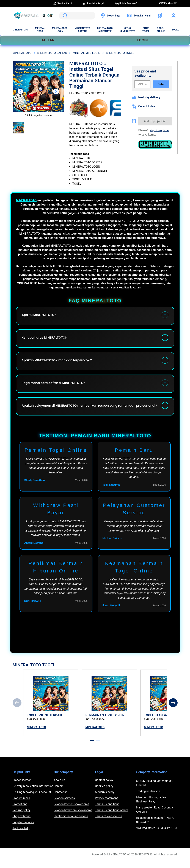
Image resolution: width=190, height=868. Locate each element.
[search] (77, 16)
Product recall (21, 806)
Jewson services (64, 806)
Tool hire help (21, 836)
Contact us (61, 800)
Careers (59, 794)
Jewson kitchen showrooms (71, 812)
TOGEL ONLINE (161, 30)
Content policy (104, 788)
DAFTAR (48, 40)
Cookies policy (104, 794)
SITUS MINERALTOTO (127, 30)
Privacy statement (106, 806)
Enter (161, 84)
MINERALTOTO (20, 30)
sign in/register (159, 130)
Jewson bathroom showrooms (73, 818)
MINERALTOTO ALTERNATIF (105, 30)
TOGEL (175, 30)
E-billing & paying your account (32, 800)
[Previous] (17, 710)
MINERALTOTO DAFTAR (82, 30)
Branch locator (22, 788)
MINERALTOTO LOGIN (60, 30)
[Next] (173, 710)
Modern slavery (105, 800)
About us (59, 788)
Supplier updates (23, 830)
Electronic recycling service (71, 824)
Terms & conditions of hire (112, 818)
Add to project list (155, 121)
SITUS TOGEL (146, 30)
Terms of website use (109, 824)
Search (64, 16)
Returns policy (22, 818)
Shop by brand (22, 824)
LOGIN (142, 40)
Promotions (20, 812)
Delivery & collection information (33, 794)
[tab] (92, 748)
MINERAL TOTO (40, 30)
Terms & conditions (107, 812)
